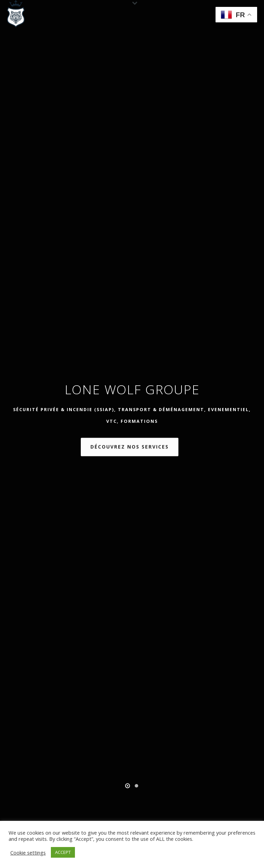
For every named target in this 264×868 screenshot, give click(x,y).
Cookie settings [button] (28, 853)
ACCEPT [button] (63, 852)
